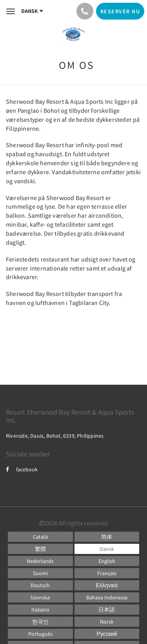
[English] (107, 561)
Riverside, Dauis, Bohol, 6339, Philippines (55, 436)
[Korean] (40, 622)
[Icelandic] (40, 597)
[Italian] (40, 610)
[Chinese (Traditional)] (40, 549)
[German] (40, 585)
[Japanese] (107, 610)
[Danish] (107, 549)
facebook (22, 469)
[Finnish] (40, 573)
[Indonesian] (107, 597)
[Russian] (107, 634)
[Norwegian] (107, 622)
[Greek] (107, 585)
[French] (107, 573)
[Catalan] (40, 537)
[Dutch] (40, 561)
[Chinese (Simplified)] (107, 537)
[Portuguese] (40, 634)
